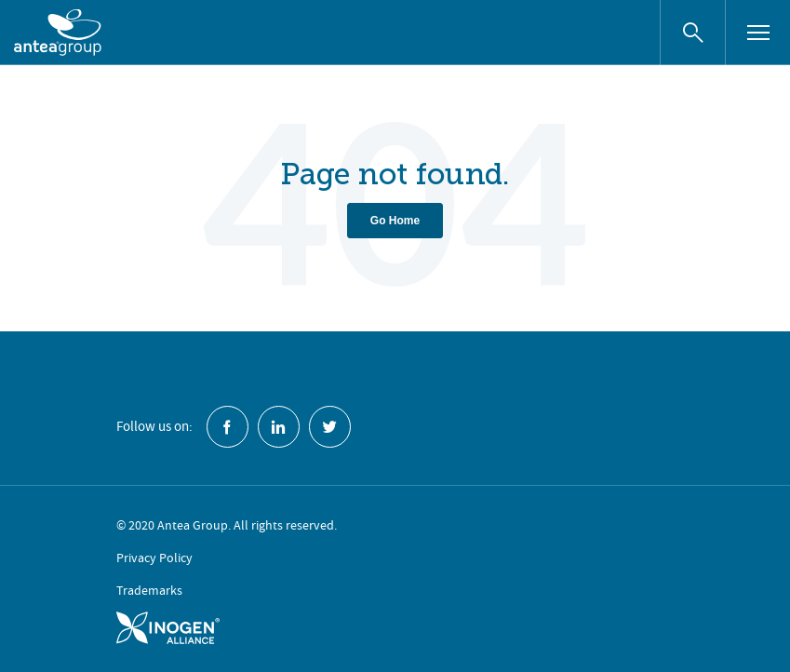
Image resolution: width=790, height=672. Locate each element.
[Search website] (692, 33)
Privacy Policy (154, 558)
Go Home (395, 221)
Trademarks (149, 590)
